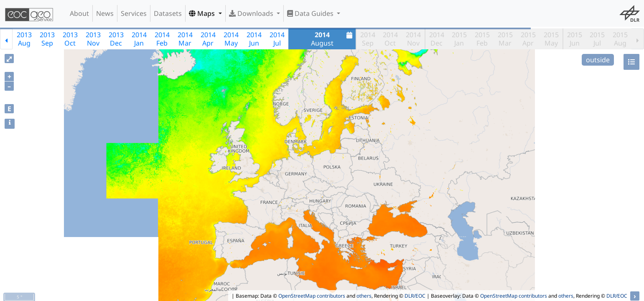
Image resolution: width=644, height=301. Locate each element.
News (105, 13)
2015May (551, 39)
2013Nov (93, 39)
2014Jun (254, 39)
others (364, 296)
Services (134, 13)
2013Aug (24, 39)
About (79, 13)
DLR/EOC (415, 296)
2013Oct (70, 39)
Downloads (252, 13)
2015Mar (505, 39)
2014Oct (390, 39)
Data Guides (311, 13)
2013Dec (116, 39)
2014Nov (413, 39)
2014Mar (185, 39)
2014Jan (139, 39)
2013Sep (47, 39)
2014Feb (162, 39)
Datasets (168, 13)
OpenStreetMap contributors (312, 296)
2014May (231, 39)
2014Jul (277, 39)
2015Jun (575, 39)
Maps (203, 13)
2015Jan (459, 39)
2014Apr (208, 39)
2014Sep (368, 39)
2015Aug (620, 39)
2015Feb (482, 39)
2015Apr (528, 39)
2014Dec (437, 39)
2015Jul (597, 39)
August (333, 39)
